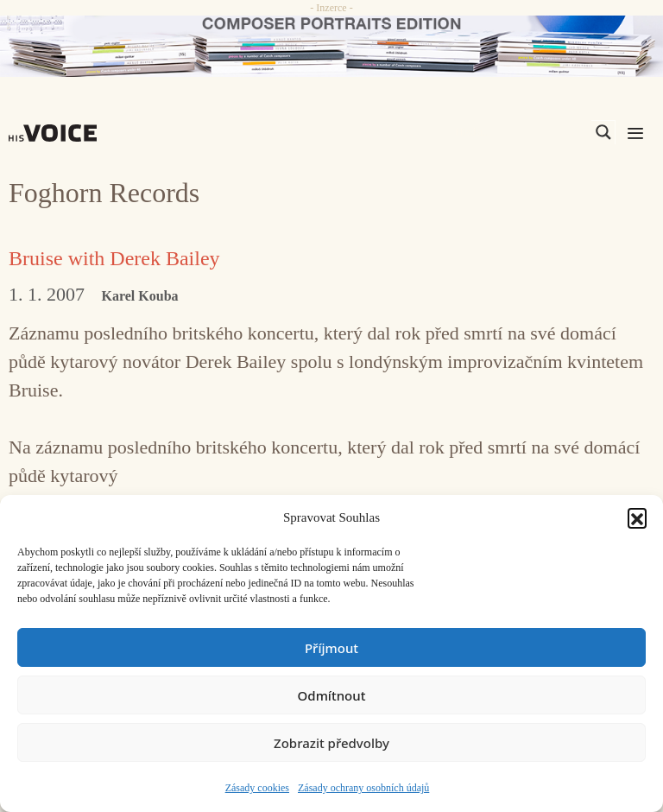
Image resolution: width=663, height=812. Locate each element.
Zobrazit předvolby (331, 743)
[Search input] (521, 132)
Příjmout (331, 648)
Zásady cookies (257, 788)
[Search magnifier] (603, 132)
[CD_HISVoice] (331, 46)
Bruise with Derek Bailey (114, 258)
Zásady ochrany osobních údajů (363, 788)
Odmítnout (332, 695)
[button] (637, 517)
